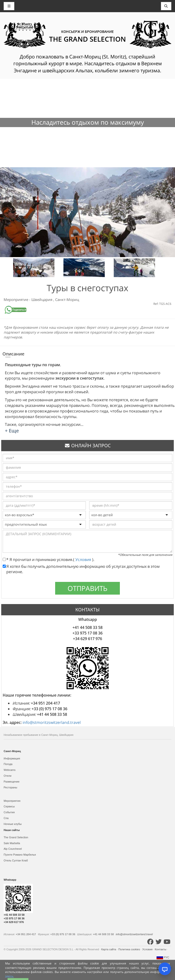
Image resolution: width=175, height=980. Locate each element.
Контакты (161, 949)
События (9, 812)
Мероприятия (12, 801)
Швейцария (42, 299)
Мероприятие (16, 299)
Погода (8, 764)
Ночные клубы (13, 824)
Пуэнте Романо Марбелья (20, 855)
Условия (84, 560)
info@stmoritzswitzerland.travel (52, 722)
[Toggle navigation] (166, 6)
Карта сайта (109, 949)
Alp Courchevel (13, 849)
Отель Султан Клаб (16, 860)
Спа (6, 818)
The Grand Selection (16, 837)
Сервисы (9, 806)
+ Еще (12, 431)
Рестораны (10, 787)
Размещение (12, 782)
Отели (8, 776)
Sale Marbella (12, 843)
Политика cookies (130, 949)
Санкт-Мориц (67, 299)
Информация (12, 758)
